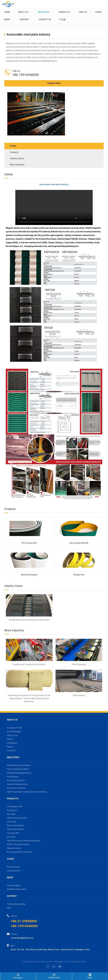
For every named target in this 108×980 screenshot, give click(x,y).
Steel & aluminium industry (19, 765)
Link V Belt (11, 822)
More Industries (17, 165)
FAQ (9, 908)
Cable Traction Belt (15, 829)
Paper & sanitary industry (18, 769)
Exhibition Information (17, 889)
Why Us (83, 12)
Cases (99, 12)
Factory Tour (12, 735)
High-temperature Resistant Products (24, 841)
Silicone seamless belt (17, 818)
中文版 (63, 20)
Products (65, 12)
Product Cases (13, 867)
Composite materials (16, 788)
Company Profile (14, 728)
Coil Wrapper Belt (14, 807)
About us (24, 12)
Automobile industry (16, 780)
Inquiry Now (54, 83)
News (8, 20)
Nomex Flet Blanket (15, 825)
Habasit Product (14, 848)
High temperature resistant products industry (27, 792)
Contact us (45, 20)
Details (13, 146)
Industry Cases (17, 158)
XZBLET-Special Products (18, 844)
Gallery (10, 739)
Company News (14, 885)
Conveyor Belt (13, 833)
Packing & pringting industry (19, 773)
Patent (10, 747)
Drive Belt (11, 837)
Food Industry (13, 777)
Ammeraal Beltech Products (19, 852)
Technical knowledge (16, 904)
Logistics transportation (17, 784)
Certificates (12, 743)
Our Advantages (14, 732)
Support (25, 20)
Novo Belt (11, 814)
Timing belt (12, 810)
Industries (44, 12)
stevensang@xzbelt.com (22, 938)
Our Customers (14, 871)
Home (7, 12)
